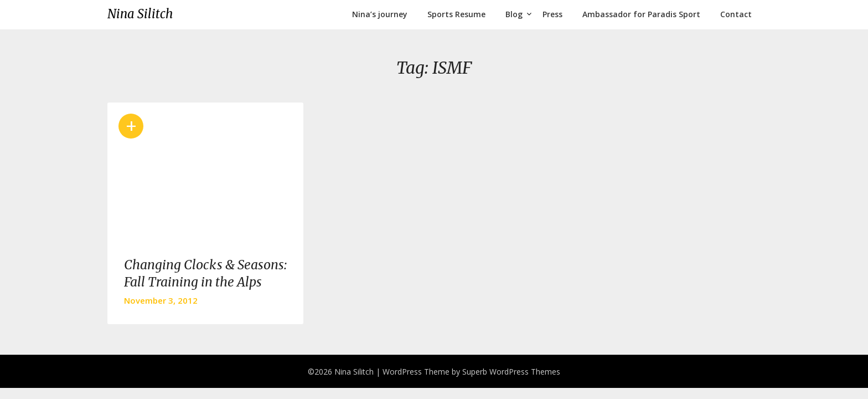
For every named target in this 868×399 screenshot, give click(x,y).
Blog (514, 14)
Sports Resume (456, 14)
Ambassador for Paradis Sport (641, 14)
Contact (736, 14)
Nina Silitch (140, 14)
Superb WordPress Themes (511, 372)
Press (552, 14)
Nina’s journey (380, 14)
